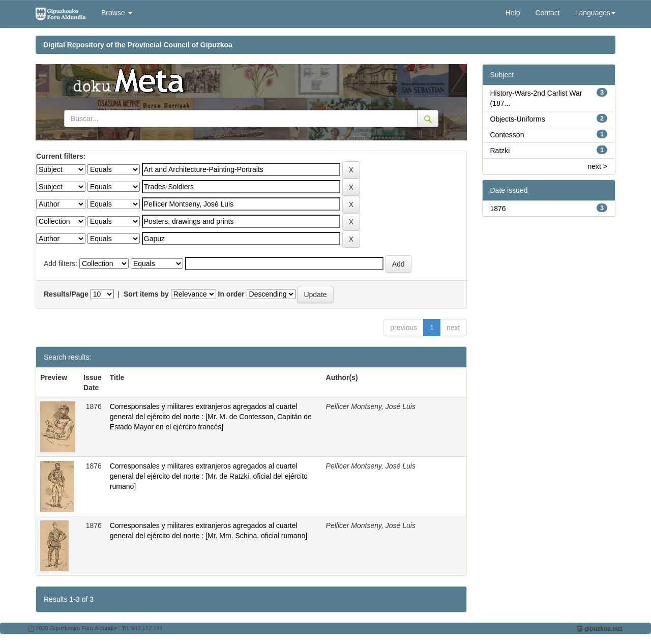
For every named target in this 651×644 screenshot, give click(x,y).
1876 (498, 209)
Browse (117, 13)
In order (231, 294)
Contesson (507, 135)
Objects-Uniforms (518, 119)
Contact (547, 13)
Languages (595, 13)
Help (513, 13)
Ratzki (500, 151)
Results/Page (66, 294)
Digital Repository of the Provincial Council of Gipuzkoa (138, 45)
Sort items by (146, 294)
